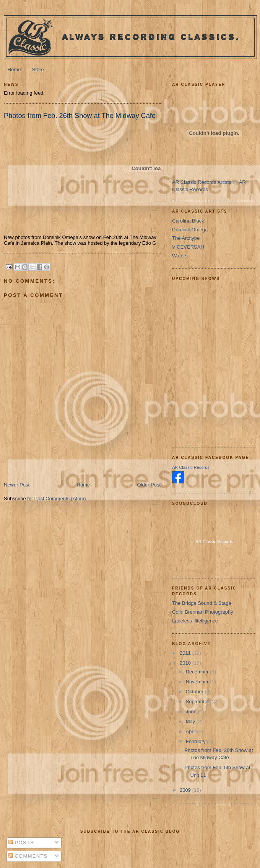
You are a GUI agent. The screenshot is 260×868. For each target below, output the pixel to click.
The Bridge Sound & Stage (202, 603)
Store (38, 70)
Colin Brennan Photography (203, 612)
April (192, 731)
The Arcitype (186, 238)
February (197, 741)
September (199, 702)
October (195, 692)
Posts (21, 843)
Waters (180, 256)
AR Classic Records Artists (202, 182)
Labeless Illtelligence (195, 621)
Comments (28, 856)
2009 (186, 790)
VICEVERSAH (188, 247)
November (198, 682)
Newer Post (17, 485)
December (198, 672)
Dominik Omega (190, 230)
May (191, 721)
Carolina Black (188, 221)
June (192, 712)
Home (14, 70)
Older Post (149, 485)
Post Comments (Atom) (60, 499)
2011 (186, 653)
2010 (186, 663)
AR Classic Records (191, 467)
